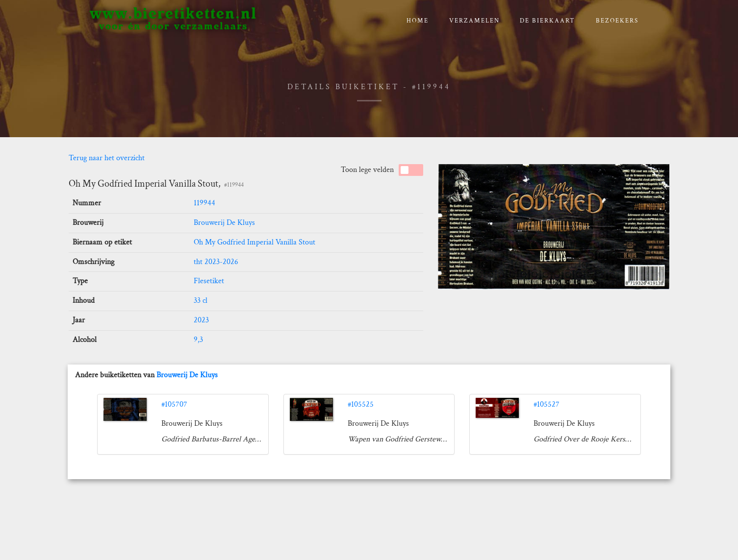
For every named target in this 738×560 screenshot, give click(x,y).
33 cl (201, 301)
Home (418, 21)
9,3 (198, 340)
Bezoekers (617, 21)
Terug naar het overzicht (107, 158)
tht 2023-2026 (216, 262)
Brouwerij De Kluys (224, 223)
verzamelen (474, 21)
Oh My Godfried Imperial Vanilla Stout (254, 242)
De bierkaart (547, 21)
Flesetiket (209, 281)
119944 (204, 203)
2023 (201, 320)
